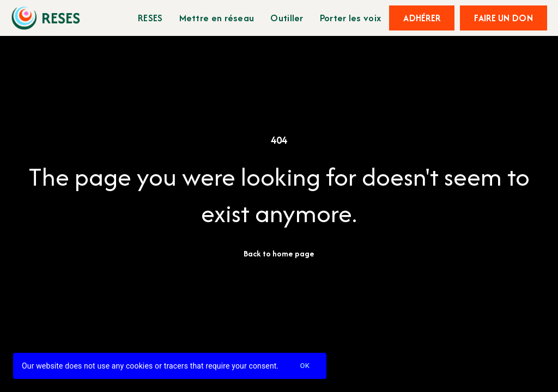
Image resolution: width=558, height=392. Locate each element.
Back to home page (279, 253)
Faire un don (504, 18)
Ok (305, 366)
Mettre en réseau (217, 18)
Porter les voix (351, 18)
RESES (150, 18)
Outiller (287, 18)
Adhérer (422, 18)
